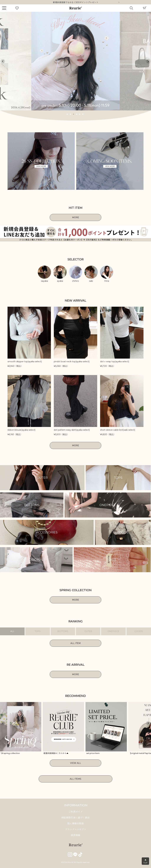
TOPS (38, 631)
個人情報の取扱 (75, 824)
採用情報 (75, 835)
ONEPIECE (113, 631)
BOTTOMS (63, 631)
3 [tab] (74, 114)
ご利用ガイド (75, 812)
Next (119, 2)
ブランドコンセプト (75, 829)
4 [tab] (77, 114)
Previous (3, 61)
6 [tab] (83, 114)
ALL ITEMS (75, 779)
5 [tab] (80, 114)
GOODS (139, 631)
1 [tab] (67, 114)
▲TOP (145, 861)
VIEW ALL (76, 763)
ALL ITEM (76, 643)
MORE (76, 217)
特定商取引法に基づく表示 (75, 818)
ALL (12, 631)
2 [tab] (70, 114)
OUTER (88, 631)
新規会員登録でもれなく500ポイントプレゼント (76, 2)
